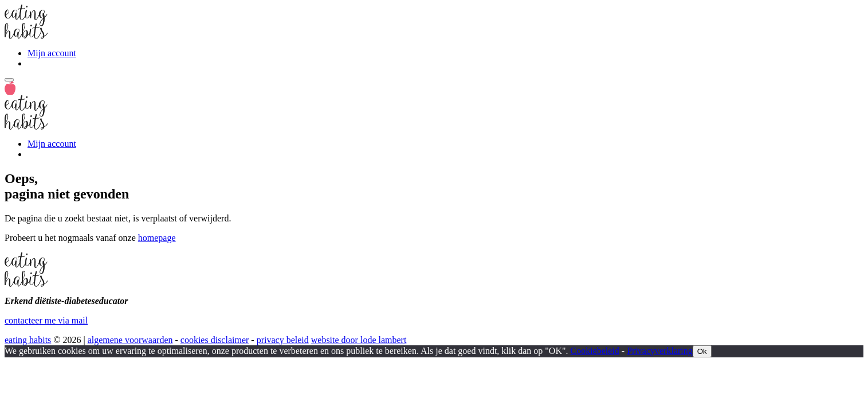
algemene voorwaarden (130, 340)
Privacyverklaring (660, 351)
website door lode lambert (359, 340)
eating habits (28, 340)
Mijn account (52, 53)
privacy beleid (283, 340)
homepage (157, 238)
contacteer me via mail (46, 320)
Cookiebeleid (594, 351)
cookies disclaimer (215, 340)
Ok (702, 351)
